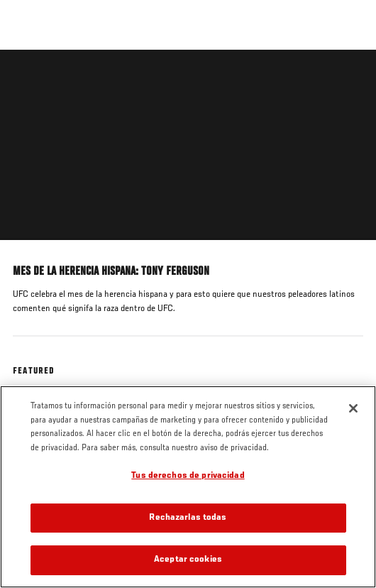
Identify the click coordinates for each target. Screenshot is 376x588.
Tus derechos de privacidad (188, 476)
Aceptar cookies (188, 560)
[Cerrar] (353, 408)
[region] (188, 487)
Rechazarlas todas (188, 518)
